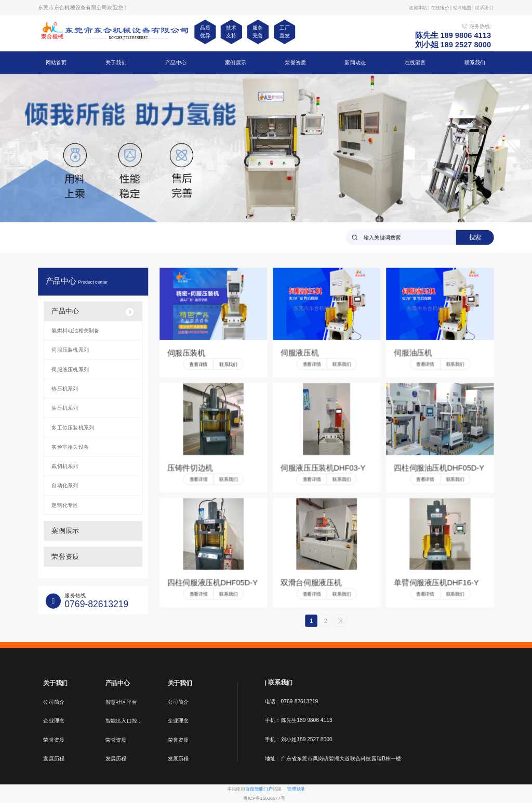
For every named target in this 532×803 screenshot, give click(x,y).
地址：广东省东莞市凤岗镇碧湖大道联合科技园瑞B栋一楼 (333, 758)
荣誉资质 (295, 62)
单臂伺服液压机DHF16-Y (436, 583)
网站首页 (56, 62)
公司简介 (54, 702)
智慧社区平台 (121, 702)
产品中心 (176, 62)
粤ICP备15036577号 (264, 798)
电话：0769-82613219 (291, 702)
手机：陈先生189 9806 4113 (299, 720)
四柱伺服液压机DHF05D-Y (212, 583)
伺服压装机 (186, 353)
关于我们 (116, 62)
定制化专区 (65, 505)
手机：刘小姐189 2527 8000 (299, 740)
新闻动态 (355, 62)
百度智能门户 (259, 789)
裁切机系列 (65, 466)
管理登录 (296, 789)
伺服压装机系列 (70, 350)
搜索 (475, 237)
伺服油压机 (413, 353)
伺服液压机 (300, 353)
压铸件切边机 (190, 468)
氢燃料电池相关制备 (75, 330)
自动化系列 (65, 486)
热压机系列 (65, 389)
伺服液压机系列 (70, 369)
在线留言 (415, 62)
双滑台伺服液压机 (311, 583)
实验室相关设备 (70, 447)
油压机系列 (65, 408)
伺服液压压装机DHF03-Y (323, 468)
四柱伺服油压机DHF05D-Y (439, 468)
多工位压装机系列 (73, 427)
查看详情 (198, 364)
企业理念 (54, 721)
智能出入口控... (124, 721)
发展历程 (54, 759)
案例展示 (236, 62)
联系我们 (475, 62)
